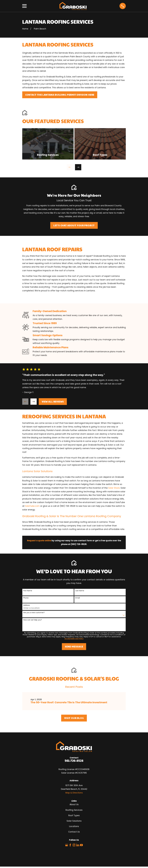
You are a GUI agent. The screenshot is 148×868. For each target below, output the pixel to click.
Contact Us (74, 832)
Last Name (80, 591)
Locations (74, 826)
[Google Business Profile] (67, 845)
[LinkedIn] (78, 845)
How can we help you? (33, 620)
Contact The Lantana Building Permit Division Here (60, 95)
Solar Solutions (74, 821)
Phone (26, 598)
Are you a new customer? (34, 613)
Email (78, 598)
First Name (28, 591)
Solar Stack (114, 488)
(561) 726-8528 (68, 506)
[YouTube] (81, 845)
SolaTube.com (32, 506)
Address (27, 605)
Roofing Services (74, 810)
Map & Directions (74, 793)
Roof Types (74, 815)
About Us (74, 804)
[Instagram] (74, 845)
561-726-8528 (74, 760)
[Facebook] (70, 845)
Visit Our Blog (74, 718)
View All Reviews (53, 402)
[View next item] (78, 167)
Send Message (74, 646)
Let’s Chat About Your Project (74, 225)
